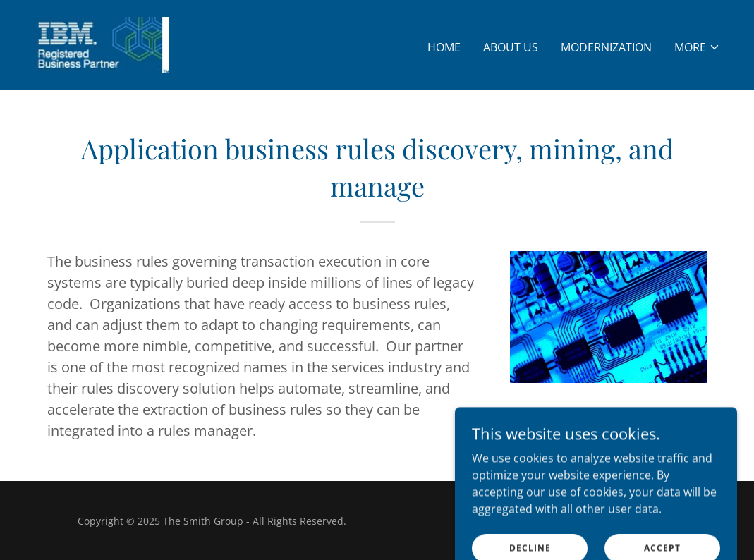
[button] (697, 47)
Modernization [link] (606, 47)
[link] (101, 44)
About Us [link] (511, 47)
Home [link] (444, 47)
